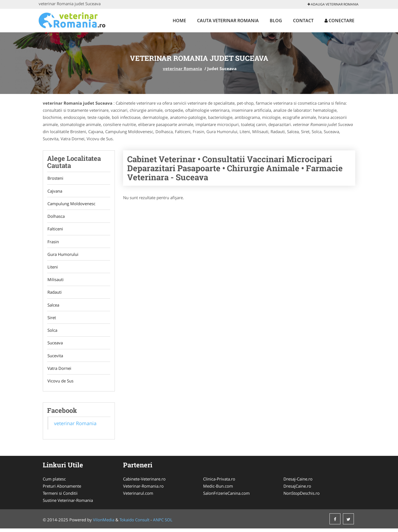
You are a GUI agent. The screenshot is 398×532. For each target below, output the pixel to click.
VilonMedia (104, 523)
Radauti (54, 294)
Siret (51, 320)
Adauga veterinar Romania (333, 4)
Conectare (339, 21)
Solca (52, 333)
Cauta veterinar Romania (228, 21)
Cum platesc (54, 482)
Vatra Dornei (59, 371)
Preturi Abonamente (62, 490)
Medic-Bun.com (218, 490)
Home (179, 21)
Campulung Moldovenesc (71, 204)
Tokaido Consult (134, 523)
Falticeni (55, 230)
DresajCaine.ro (297, 490)
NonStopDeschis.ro (302, 497)
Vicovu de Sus (60, 384)
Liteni (52, 268)
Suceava (55, 346)
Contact (303, 21)
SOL (169, 523)
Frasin (53, 243)
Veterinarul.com (138, 497)
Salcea (53, 307)
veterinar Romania (182, 68)
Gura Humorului (63, 256)
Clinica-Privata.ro (219, 482)
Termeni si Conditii (60, 497)
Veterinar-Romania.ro (143, 490)
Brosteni (55, 178)
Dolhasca (56, 217)
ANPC (158, 523)
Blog (276, 21)
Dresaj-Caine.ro (298, 482)
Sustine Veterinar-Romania (68, 504)
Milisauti (55, 281)
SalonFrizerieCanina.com (226, 497)
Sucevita (55, 359)
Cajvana (55, 191)
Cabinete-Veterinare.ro (144, 482)
